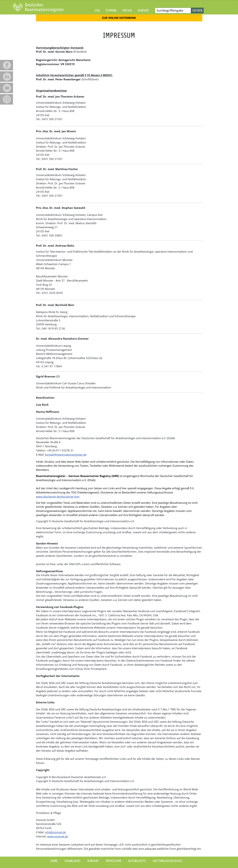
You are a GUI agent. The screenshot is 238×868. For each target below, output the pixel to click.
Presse (127, 10)
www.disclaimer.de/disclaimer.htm (58, 497)
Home (54, 861)
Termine (111, 10)
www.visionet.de (58, 836)
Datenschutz (137, 861)
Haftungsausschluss (167, 861)
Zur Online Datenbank (119, 18)
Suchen (197, 10)
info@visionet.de (55, 832)
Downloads (73, 861)
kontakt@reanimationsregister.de (66, 455)
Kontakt (143, 10)
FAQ (97, 10)
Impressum (113, 861)
